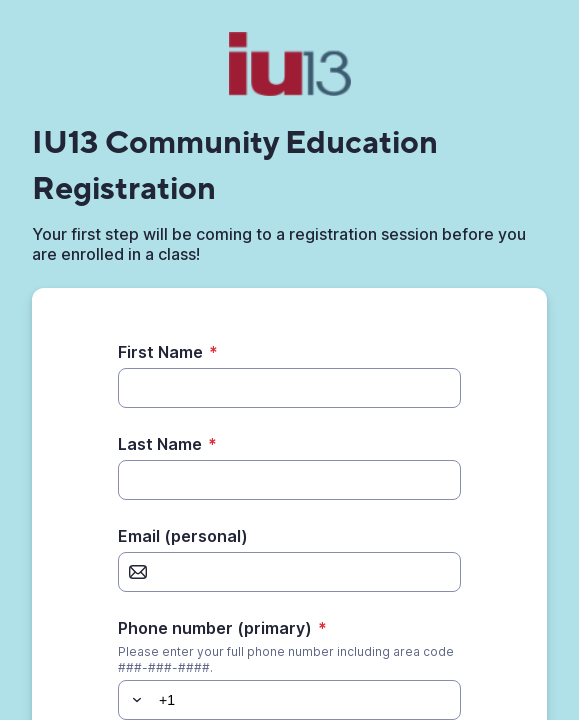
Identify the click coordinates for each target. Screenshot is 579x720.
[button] (134, 700)
